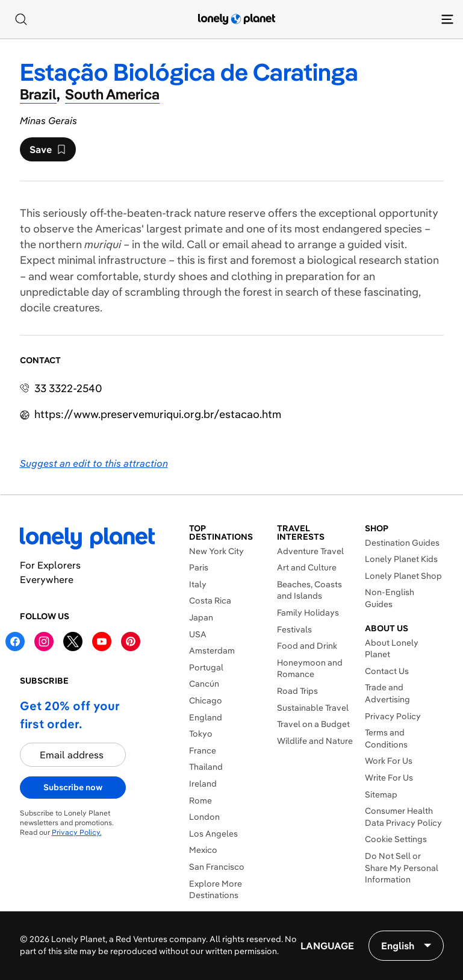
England (206, 717)
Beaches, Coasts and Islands (309, 590)
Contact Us (387, 671)
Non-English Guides (390, 598)
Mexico (203, 850)
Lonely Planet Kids (401, 559)
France (203, 751)
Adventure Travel (310, 551)
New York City (216, 551)
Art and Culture (307, 567)
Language (327, 946)
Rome (200, 801)
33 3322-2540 (68, 388)
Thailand (206, 767)
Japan (201, 617)
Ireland (203, 784)
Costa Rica (210, 601)
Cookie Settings (396, 839)
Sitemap (381, 794)
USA (198, 634)
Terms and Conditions (386, 738)
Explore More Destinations (216, 890)
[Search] (21, 19)
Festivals (294, 629)
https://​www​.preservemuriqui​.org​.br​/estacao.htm (158, 414)
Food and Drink (307, 646)
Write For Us (389, 778)
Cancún (204, 684)
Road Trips (297, 691)
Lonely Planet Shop (403, 576)
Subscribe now (73, 787)
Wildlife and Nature (315, 741)
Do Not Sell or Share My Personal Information (402, 868)
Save (48, 152)
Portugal (206, 667)
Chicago (206, 701)
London (204, 817)
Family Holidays (308, 613)
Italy (198, 584)
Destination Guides (402, 543)
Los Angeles (213, 834)
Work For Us (389, 761)
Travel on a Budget (313, 724)
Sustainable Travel (313, 708)
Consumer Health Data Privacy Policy (403, 817)
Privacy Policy (393, 716)
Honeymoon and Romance (310, 669)
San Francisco (217, 867)
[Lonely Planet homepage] (237, 19)
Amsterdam (212, 651)
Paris (199, 567)
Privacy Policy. (77, 832)
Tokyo (201, 734)
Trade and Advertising (387, 693)
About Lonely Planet (392, 649)
